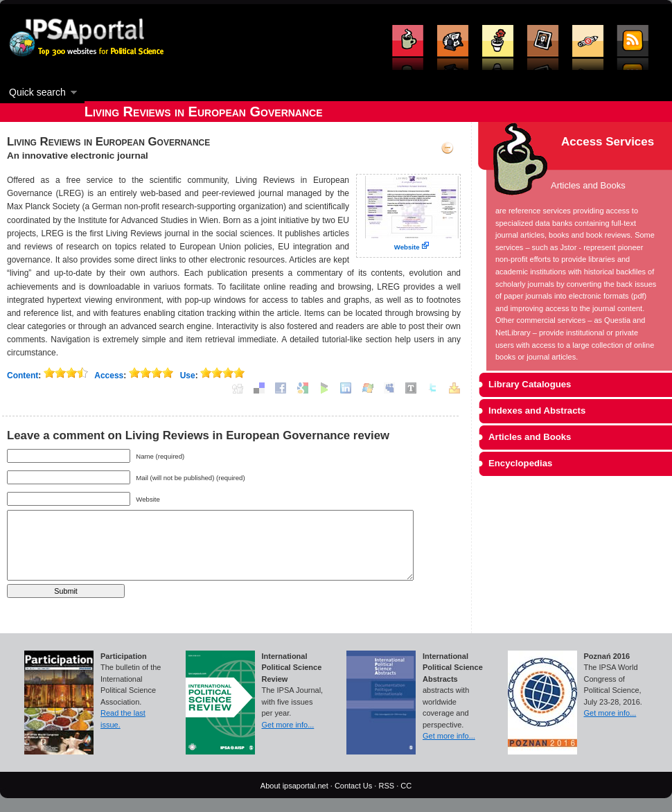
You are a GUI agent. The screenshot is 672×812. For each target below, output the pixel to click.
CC (406, 786)
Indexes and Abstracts (537, 411)
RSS (386, 786)
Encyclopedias (520, 463)
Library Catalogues (530, 384)
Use (188, 376)
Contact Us (353, 786)
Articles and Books (530, 437)
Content (23, 376)
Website (407, 247)
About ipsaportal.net (294, 786)
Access (109, 376)
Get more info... (288, 725)
